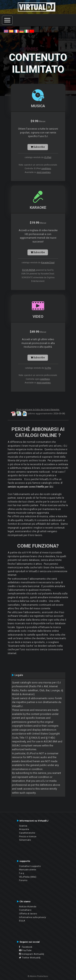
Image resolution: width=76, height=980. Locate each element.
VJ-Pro (48, 368)
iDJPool (48, 157)
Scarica (23, 826)
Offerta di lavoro (28, 914)
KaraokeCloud (48, 263)
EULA (22, 921)
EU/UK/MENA (29, 270)
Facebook (26, 947)
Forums (23, 880)
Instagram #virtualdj (32, 954)
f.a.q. (22, 873)
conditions (46, 168)
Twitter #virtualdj (30, 958)
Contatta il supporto (30, 866)
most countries (44, 172)
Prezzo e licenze (28, 836)
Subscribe (38, 147)
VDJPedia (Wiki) (28, 877)
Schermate (25, 840)
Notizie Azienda (28, 907)
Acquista (24, 829)
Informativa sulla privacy (33, 917)
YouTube (25, 950)
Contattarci (25, 910)
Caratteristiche (27, 833)
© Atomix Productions (38, 976)
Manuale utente (28, 870)
